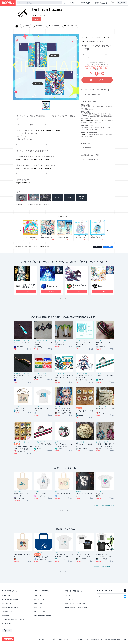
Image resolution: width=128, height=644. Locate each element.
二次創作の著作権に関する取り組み (14, 620)
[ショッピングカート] (113, 3)
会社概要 (42, 639)
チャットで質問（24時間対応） (76, 603)
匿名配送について (8, 603)
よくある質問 (70, 599)
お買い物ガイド (39, 599)
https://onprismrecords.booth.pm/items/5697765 (35, 159)
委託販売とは (6, 616)
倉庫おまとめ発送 (39, 612)
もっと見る (64, 300)
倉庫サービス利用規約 (59, 639)
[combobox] (39, 3)
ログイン (73, 3)
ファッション (86, 37)
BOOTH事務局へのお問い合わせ (76, 607)
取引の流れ (87, 144)
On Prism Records (64, 216)
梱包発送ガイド (7, 612)
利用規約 (48, 639)
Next (107, 230)
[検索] (60, 3)
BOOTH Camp (7, 624)
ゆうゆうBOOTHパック (102, 120)
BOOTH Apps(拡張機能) (10, 599)
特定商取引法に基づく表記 (90, 155)
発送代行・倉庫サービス (10, 607)
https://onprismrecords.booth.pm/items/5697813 (35, 168)
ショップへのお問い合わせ (90, 159)
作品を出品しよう (101, 3)
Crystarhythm (52, 286)
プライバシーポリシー (83, 639)
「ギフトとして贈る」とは (92, 94)
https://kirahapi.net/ (24, 183)
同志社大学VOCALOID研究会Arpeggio (29, 287)
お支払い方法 (87, 148)
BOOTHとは (85, 3)
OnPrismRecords (38, 15)
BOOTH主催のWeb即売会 (42, 616)
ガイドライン (71, 639)
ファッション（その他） (102, 37)
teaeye (101, 286)
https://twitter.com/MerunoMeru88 (48, 130)
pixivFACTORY (85, 134)
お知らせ (68, 595)
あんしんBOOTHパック (88, 120)
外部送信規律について (97, 639)
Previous (21, 230)
